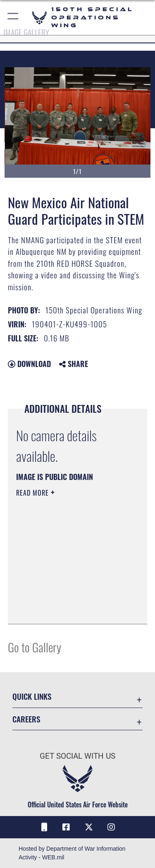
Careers (26, 719)
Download (29, 364)
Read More (33, 493)
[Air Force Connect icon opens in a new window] (44, 827)
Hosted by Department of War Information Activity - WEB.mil (72, 853)
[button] (13, 18)
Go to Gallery (35, 647)
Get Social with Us (77, 756)
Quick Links (32, 696)
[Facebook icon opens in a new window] (66, 827)
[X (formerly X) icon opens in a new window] (89, 827)
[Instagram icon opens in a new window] (111, 827)
